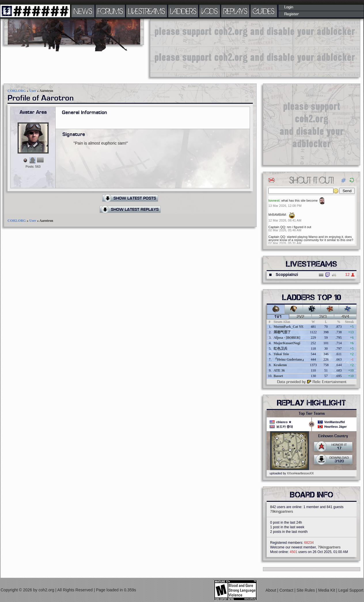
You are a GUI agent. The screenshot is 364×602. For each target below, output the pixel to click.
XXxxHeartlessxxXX (300, 473)
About (271, 590)
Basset (278, 376)
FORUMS (110, 11)
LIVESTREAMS (147, 11)
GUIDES (264, 11)
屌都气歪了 (282, 332)
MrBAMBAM (277, 215)
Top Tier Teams (312, 414)
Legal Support (351, 590)
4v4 (345, 317)
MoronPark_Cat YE (289, 327)
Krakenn (280, 365)
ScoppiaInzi (287, 275)
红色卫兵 (280, 349)
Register (292, 14)
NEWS (83, 11)
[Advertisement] (186, 48)
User (33, 91)
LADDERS (183, 11)
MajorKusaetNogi (287, 343)
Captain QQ (277, 227)
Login (289, 7)
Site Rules (306, 590)
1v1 (278, 317)
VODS (210, 11)
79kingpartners (281, 512)
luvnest (274, 200)
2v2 (301, 317)
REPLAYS (235, 11)
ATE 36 (279, 370)
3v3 (323, 317)
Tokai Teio (281, 354)
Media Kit (327, 590)
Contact (287, 590)
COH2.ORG (17, 91)
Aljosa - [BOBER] (287, 338)
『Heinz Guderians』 (290, 359)
